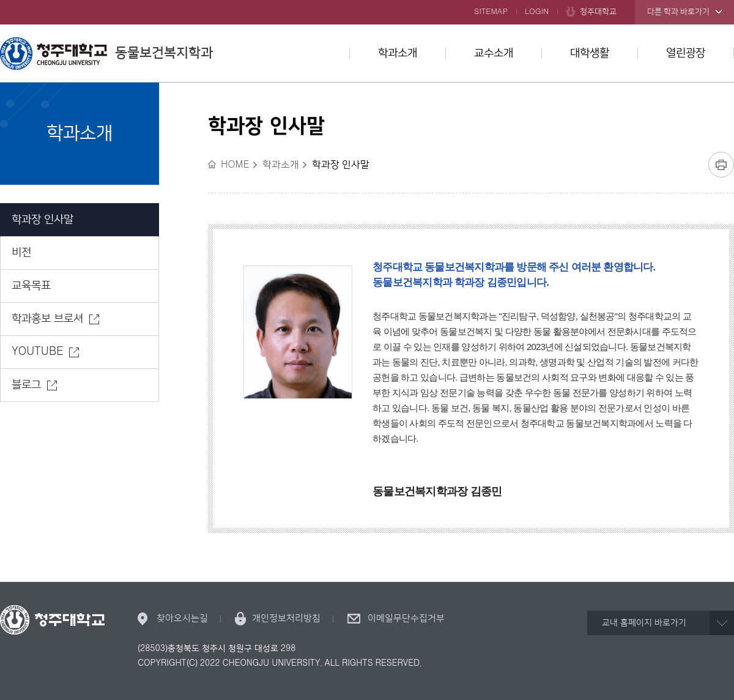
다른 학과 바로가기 (678, 12)
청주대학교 (598, 12)
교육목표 (31, 286)
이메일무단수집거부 (406, 618)
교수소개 (494, 53)
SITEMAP (491, 12)
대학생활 (590, 53)
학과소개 (398, 53)
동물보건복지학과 (106, 53)
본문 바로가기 (367, 1)
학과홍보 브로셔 (47, 319)
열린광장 (686, 53)
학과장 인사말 (43, 220)
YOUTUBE (37, 352)
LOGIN (537, 12)
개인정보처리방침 (286, 618)
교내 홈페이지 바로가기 (644, 623)
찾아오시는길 (182, 618)
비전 (21, 253)
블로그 (26, 385)
